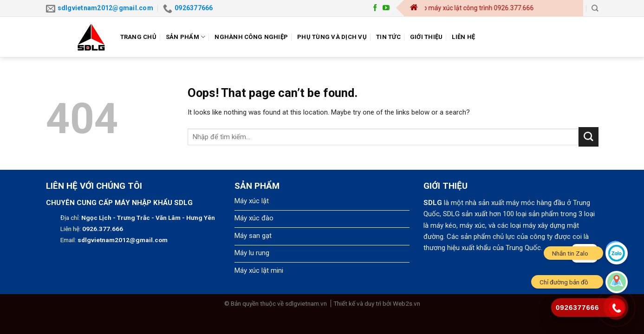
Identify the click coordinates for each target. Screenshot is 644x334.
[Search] (595, 8)
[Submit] (589, 137)
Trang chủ (138, 37)
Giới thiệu (426, 37)
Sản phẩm (186, 37)
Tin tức (388, 37)
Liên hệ (463, 37)
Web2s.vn (407, 303)
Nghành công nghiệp (251, 37)
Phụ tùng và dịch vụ (332, 37)
